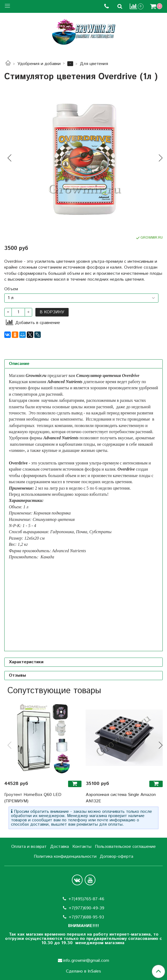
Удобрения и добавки (39, 64)
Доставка (60, 847)
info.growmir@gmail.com (86, 961)
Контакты (82, 847)
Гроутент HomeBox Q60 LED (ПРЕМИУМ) (33, 798)
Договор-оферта (116, 857)
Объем (11, 289)
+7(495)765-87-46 (86, 899)
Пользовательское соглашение (125, 847)
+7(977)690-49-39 (86, 908)
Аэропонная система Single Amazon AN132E (121, 798)
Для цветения (94, 64)
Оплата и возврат (29, 847)
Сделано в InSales (83, 971)
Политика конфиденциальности (65, 857)
